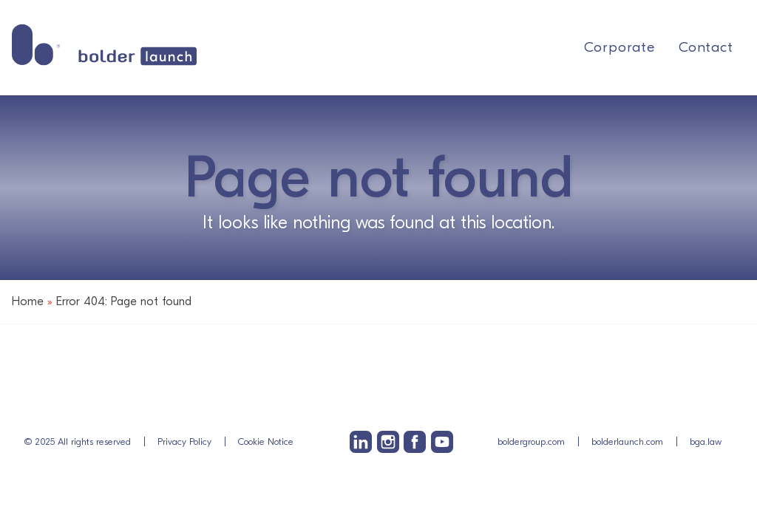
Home (28, 301)
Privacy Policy (184, 441)
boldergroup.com (531, 441)
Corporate (619, 47)
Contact (706, 47)
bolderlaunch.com (627, 441)
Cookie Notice (266, 441)
